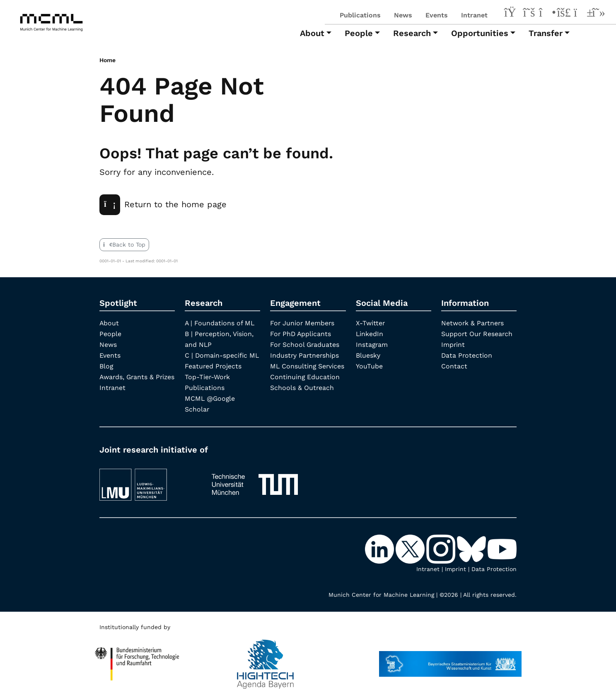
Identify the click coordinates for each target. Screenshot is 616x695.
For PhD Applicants (301, 333)
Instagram (372, 344)
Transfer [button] (546, 33)
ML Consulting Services (308, 366)
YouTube (369, 366)
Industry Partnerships (305, 355)
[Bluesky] (564, 14)
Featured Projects (214, 366)
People (110, 333)
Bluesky (368, 355)
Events (437, 15)
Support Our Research (477, 333)
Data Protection (467, 355)
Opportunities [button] (480, 33)
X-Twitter (371, 323)
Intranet (474, 15)
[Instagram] (546, 14)
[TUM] (255, 480)
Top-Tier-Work (208, 377)
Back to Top (124, 244)
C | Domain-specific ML (222, 355)
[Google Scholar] (599, 14)
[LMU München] (148, 480)
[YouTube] (581, 14)
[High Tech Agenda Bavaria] (137, 660)
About (109, 323)
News (403, 15)
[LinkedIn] (512, 14)
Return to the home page (163, 204)
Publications (360, 15)
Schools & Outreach (302, 387)
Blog (106, 366)
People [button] (359, 33)
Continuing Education (305, 377)
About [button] (312, 33)
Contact (454, 366)
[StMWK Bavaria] (450, 660)
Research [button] (412, 33)
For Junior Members (303, 323)
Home (107, 60)
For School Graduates (305, 344)
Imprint (453, 344)
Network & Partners (473, 323)
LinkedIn (370, 333)
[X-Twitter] (529, 14)
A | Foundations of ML (220, 323)
